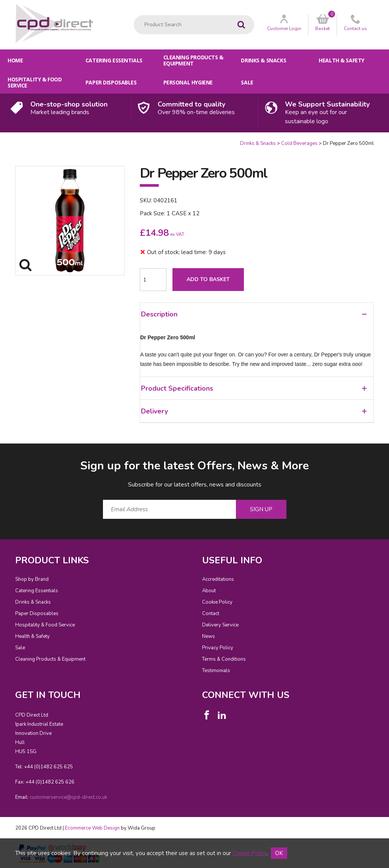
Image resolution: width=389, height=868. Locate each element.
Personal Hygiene (188, 82)
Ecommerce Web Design (92, 828)
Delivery (254, 411)
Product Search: (134, 15)
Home (15, 60)
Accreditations (218, 579)
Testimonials (216, 671)
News (209, 636)
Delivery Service (220, 625)
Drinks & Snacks (263, 60)
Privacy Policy (218, 648)
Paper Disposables (111, 82)
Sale (247, 82)
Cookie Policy (217, 602)
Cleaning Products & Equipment (193, 60)
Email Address (0, 452)
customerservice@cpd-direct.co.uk (68, 797)
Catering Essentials (114, 60)
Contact (211, 614)
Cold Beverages (299, 143)
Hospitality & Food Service (35, 82)
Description (254, 314)
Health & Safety (342, 60)
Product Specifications (254, 388)
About (209, 591)
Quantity (0, 140)
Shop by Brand (32, 579)
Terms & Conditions (224, 659)
